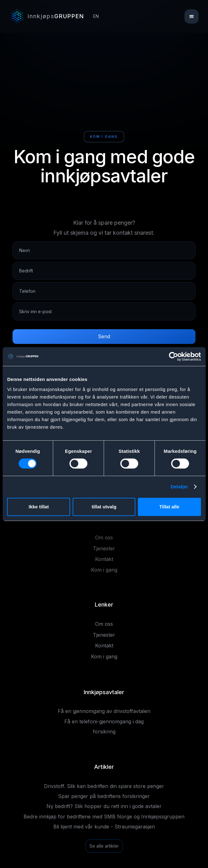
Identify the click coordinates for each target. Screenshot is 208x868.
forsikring (104, 731)
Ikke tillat (39, 507)
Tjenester (104, 550)
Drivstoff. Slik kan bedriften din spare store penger (104, 786)
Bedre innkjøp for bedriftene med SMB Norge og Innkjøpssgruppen (104, 817)
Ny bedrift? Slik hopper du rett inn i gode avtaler (104, 806)
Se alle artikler (104, 846)
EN (96, 16)
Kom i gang (104, 572)
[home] (48, 16)
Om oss (104, 540)
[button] (192, 16)
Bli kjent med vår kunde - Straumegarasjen (104, 827)
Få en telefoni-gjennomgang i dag (104, 721)
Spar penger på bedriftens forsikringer (104, 796)
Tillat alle (169, 507)
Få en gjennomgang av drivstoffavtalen (104, 711)
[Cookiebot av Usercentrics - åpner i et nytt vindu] (173, 356)
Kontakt (104, 561)
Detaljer (179, 487)
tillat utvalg (104, 507)
